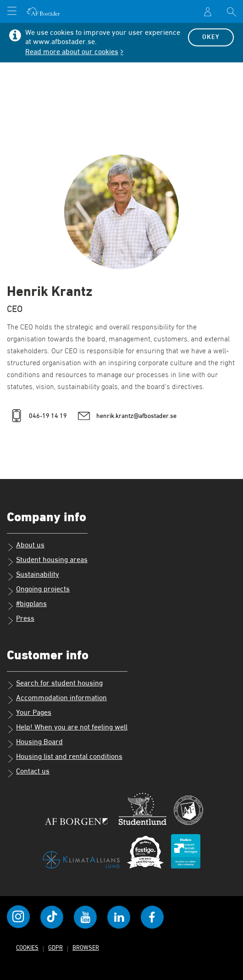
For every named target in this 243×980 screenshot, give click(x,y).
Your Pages (29, 714)
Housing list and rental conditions (65, 758)
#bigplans (27, 605)
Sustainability (33, 576)
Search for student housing (55, 685)
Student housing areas (47, 561)
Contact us (28, 773)
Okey (211, 37)
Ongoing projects (38, 590)
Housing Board (35, 743)
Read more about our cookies (72, 52)
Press (21, 620)
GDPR (55, 948)
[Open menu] (12, 12)
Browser (86, 948)
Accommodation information (57, 699)
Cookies (27, 948)
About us (26, 546)
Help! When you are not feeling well (67, 729)
